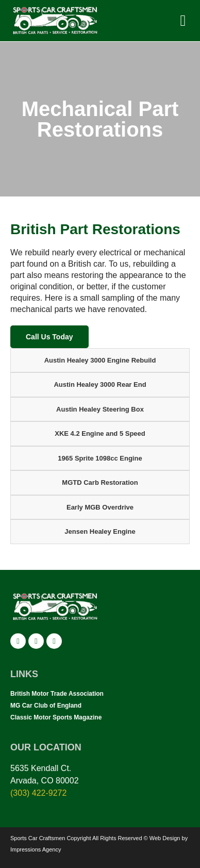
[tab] (100, 361)
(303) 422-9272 (38, 793)
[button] (183, 20)
